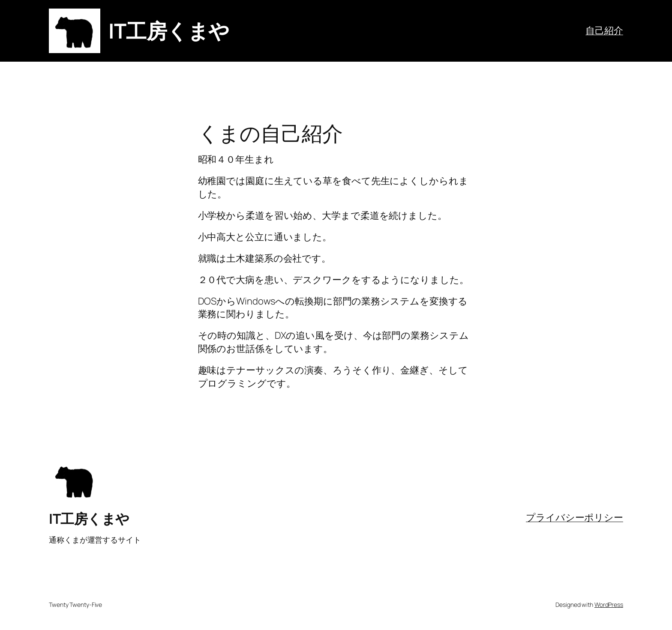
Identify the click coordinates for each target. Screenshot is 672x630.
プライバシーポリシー (574, 517)
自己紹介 (604, 30)
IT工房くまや (169, 31)
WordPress (609, 605)
